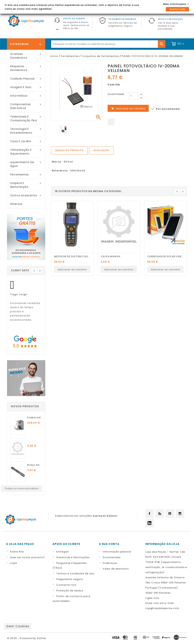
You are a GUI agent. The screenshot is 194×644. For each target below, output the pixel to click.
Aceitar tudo (177, 9)
